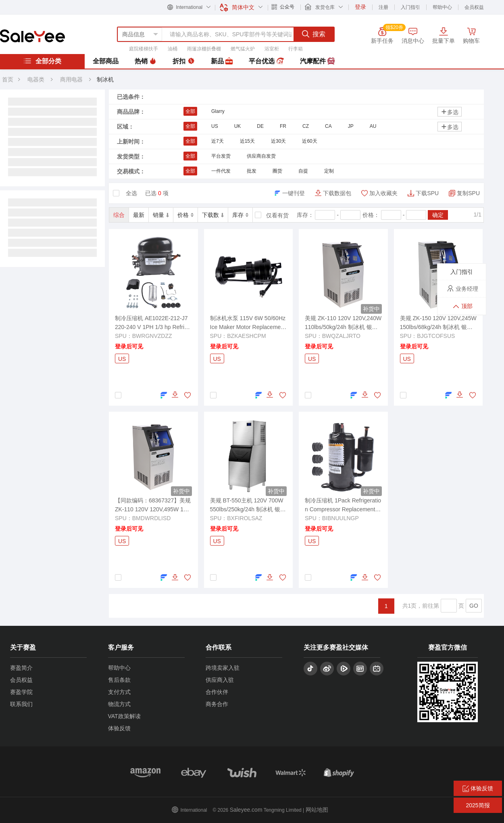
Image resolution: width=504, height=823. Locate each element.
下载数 (213, 215)
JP (351, 126)
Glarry (218, 111)
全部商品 (106, 61)
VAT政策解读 (124, 716)
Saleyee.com (246, 810)
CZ (306, 126)
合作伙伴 (217, 692)
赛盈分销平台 (32, 36)
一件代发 (221, 171)
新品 (222, 61)
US (215, 126)
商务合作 (217, 704)
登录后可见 (129, 346)
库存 (240, 215)
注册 (383, 7)
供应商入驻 (220, 680)
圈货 (277, 171)
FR (283, 126)
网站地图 (317, 810)
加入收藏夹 (383, 193)
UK (238, 126)
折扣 (183, 61)
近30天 (278, 141)
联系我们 (21, 704)
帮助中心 (442, 7)
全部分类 (42, 61)
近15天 (247, 141)
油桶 (173, 49)
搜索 (314, 34)
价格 (185, 215)
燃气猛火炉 (243, 49)
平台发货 (221, 156)
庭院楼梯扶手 (144, 49)
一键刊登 (294, 193)
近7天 (218, 141)
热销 (146, 61)
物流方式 (119, 704)
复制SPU (468, 193)
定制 (329, 171)
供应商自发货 (261, 156)
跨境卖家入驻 (223, 668)
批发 (252, 171)
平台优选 (266, 61)
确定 (438, 215)
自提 (303, 171)
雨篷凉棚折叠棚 (204, 49)
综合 (119, 215)
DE (260, 126)
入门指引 (410, 7)
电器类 (36, 79)
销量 (161, 215)
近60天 (309, 141)
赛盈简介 (21, 668)
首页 (8, 79)
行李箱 (296, 49)
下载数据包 (337, 193)
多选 (450, 112)
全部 (190, 111)
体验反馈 (119, 728)
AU (373, 126)
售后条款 (119, 680)
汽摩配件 (317, 61)
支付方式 (119, 692)
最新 (139, 215)
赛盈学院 (21, 692)
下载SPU (427, 193)
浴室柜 (272, 49)
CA (328, 126)
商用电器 (72, 79)
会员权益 (474, 7)
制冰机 (105, 79)
